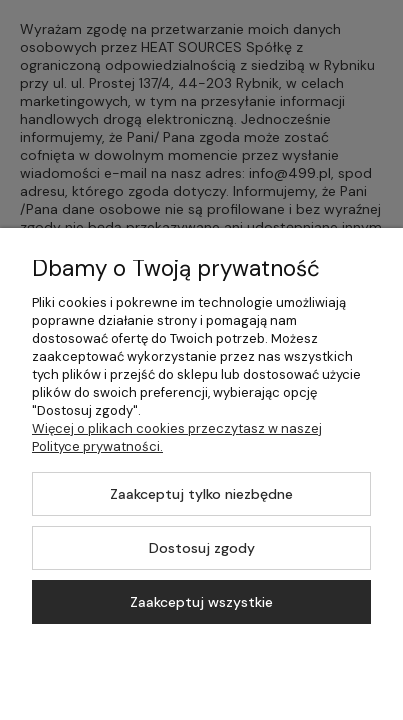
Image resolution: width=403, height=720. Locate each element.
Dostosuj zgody (202, 548)
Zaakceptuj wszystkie (201, 602)
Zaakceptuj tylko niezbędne (201, 494)
